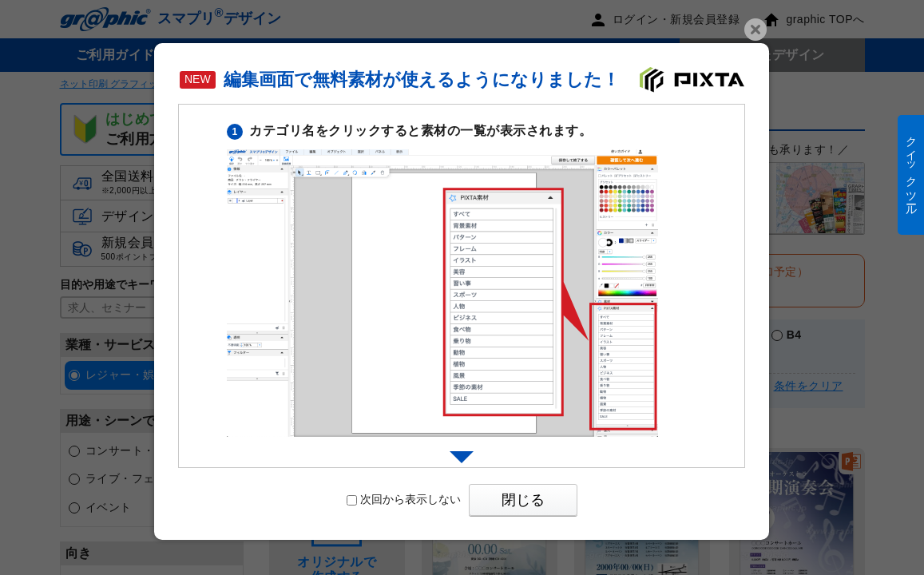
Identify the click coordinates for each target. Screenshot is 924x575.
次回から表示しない (404, 499)
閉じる (523, 500)
